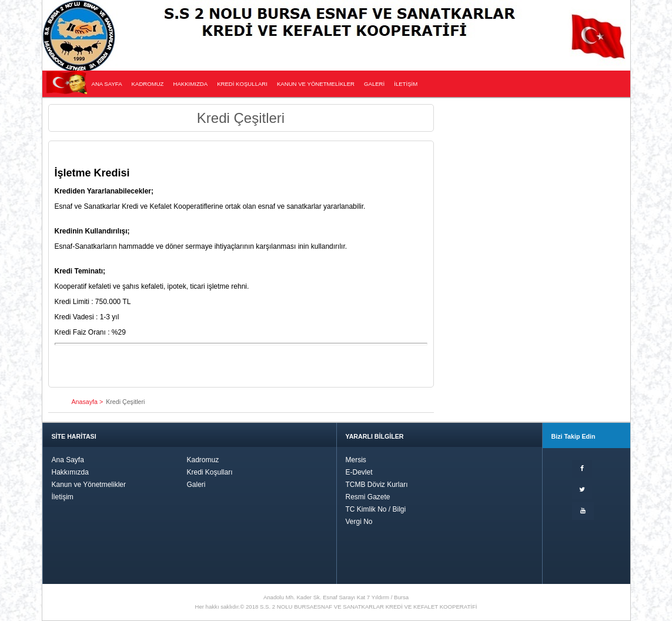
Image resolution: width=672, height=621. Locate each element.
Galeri (196, 485)
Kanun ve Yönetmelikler (89, 485)
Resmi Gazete (368, 497)
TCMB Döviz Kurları (377, 485)
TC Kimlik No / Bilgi (376, 509)
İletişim (63, 497)
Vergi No (359, 522)
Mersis (356, 460)
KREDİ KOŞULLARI (242, 84)
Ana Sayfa (68, 460)
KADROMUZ (148, 84)
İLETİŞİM (406, 84)
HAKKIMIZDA (190, 84)
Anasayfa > (88, 402)
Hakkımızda (70, 472)
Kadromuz (203, 460)
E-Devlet (359, 472)
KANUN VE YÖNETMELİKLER (316, 84)
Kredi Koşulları (210, 472)
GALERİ (374, 84)
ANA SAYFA (107, 84)
